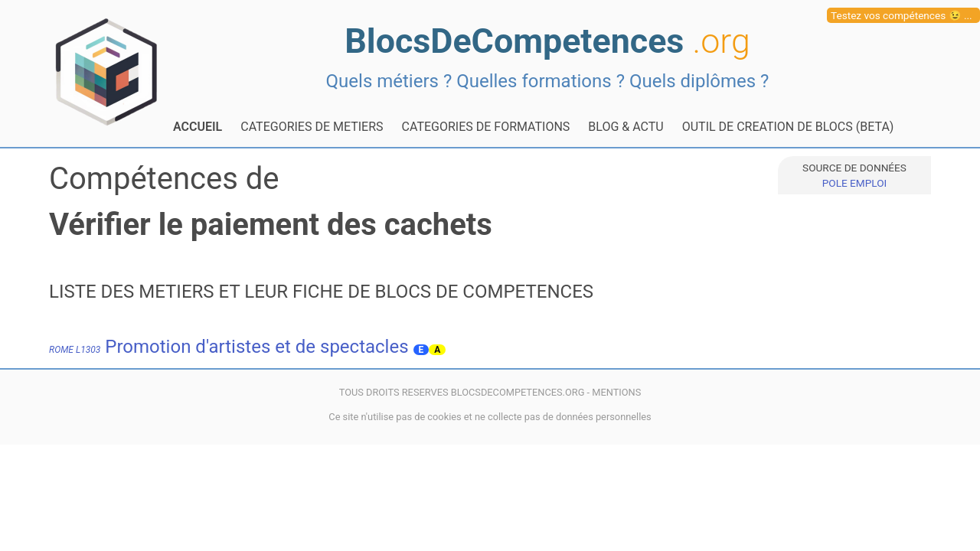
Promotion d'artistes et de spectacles (229, 347)
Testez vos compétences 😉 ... (902, 15)
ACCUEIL (198, 127)
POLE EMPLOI (854, 183)
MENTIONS (616, 392)
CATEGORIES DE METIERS (312, 127)
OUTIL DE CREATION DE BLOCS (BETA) (788, 127)
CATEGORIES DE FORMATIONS (486, 127)
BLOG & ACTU (626, 127)
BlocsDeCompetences (547, 41)
